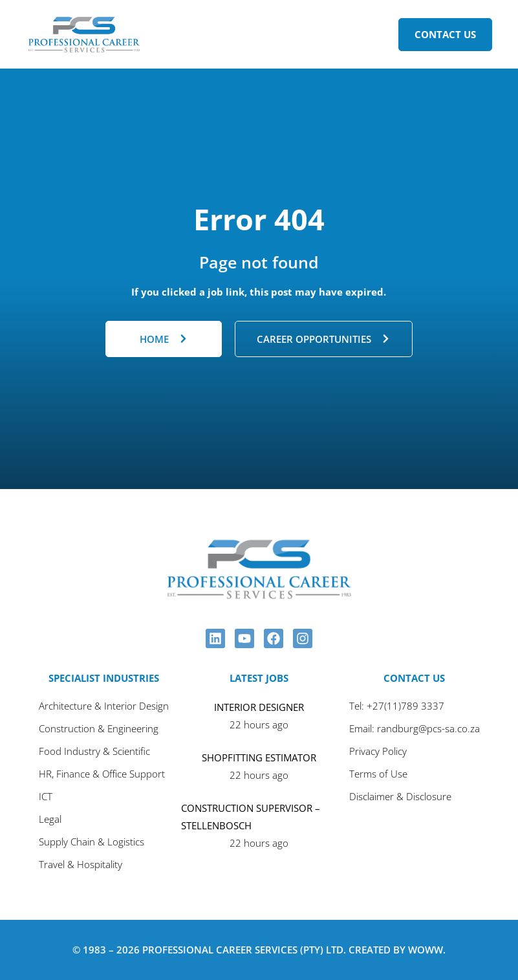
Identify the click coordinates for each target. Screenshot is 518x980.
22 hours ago (259, 724)
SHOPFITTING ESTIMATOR (259, 757)
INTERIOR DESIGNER (259, 707)
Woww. (427, 950)
